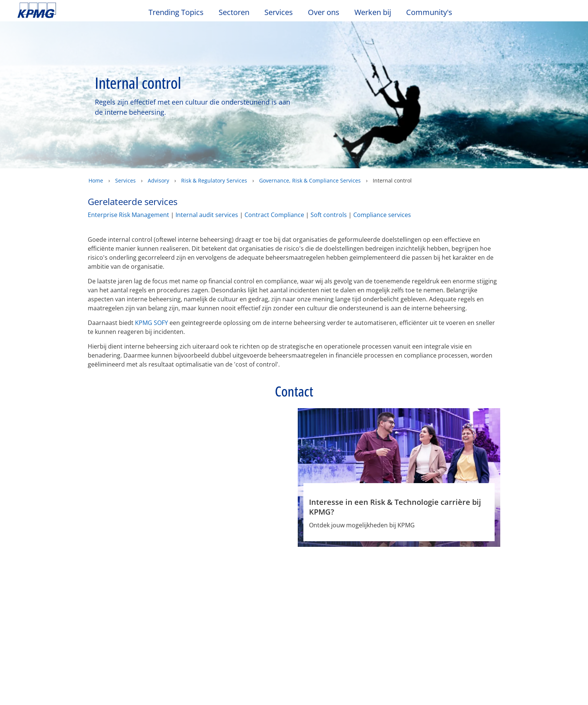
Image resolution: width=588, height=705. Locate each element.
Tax (195, 646)
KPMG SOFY (151, 323)
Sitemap (247, 564)
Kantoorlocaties (41, 624)
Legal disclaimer (44, 564)
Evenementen (124, 611)
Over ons (33, 597)
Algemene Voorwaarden (397, 564)
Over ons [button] (324, 13)
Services (125, 180)
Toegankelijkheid (189, 564)
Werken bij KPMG (43, 638)
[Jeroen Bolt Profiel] (241, 454)
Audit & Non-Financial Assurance (220, 615)
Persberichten (124, 638)
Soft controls (329, 215)
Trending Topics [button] (176, 13)
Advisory (158, 180)
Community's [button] (429, 13)
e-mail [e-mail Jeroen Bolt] (242, 534)
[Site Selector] (564, 14)
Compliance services (382, 215)
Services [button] (279, 13)
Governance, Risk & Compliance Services (310, 180)
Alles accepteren (503, 678)
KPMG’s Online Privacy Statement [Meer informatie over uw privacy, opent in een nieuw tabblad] (72, 697)
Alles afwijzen (450, 678)
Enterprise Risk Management (128, 215)
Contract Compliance (274, 215)
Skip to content (71, 10)
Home (96, 180)
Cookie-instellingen (397, 678)
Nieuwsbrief (121, 624)
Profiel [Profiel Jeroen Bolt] (214, 534)
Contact (30, 611)
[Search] (547, 14)
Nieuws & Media (130, 597)
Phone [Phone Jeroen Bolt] (271, 534)
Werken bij (376, 12)
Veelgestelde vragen (310, 564)
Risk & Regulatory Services (214, 180)
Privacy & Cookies (116, 564)
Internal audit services (207, 215)
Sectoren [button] (234, 13)
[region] (294, 678)
